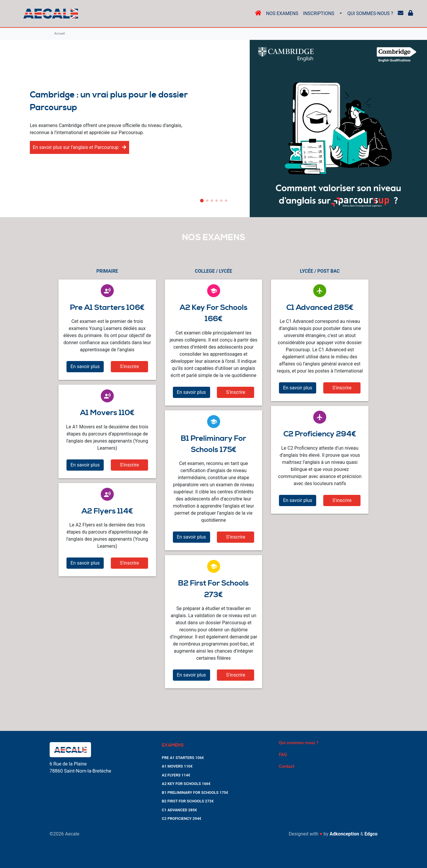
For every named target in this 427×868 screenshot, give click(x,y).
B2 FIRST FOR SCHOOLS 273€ (188, 801)
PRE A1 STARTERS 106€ (183, 758)
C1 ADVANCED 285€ (180, 810)
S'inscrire (129, 366)
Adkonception (344, 834)
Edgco (371, 834)
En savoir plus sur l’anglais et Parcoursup (80, 147)
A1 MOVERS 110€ (177, 766)
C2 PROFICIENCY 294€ (182, 819)
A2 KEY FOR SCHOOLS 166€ (186, 784)
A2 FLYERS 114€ (176, 775)
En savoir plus (85, 366)
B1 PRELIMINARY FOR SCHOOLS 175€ (195, 793)
